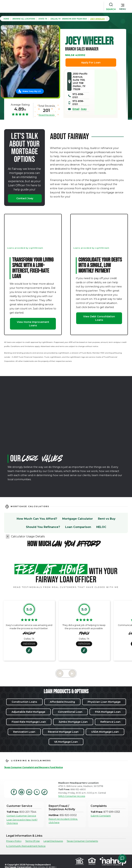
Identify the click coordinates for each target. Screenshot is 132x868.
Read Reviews (47, 115)
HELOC (101, 527)
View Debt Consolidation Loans (99, 318)
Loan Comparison (78, 527)
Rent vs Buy (107, 519)
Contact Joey (25, 198)
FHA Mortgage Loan (108, 712)
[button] (123, 6)
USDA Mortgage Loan (105, 732)
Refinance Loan (110, 722)
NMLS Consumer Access (72, 796)
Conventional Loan (70, 712)
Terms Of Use (32, 841)
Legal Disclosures (53, 841)
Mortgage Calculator (78, 519)
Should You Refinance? (43, 527)
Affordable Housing (62, 702)
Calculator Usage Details (28, 536)
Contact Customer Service (21, 816)
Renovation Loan (24, 732)
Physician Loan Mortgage (104, 702)
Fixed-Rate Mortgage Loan (29, 722)
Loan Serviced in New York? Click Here (22, 821)
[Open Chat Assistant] (122, 858)
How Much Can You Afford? (37, 519)
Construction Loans (24, 702)
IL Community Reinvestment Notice (26, 846)
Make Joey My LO (32, 91)
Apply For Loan (91, 63)
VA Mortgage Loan (66, 742)
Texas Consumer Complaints (82, 841)
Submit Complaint (101, 816)
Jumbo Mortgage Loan (73, 722)
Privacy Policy (14, 841)
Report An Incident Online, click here (63, 821)
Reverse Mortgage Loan (63, 732)
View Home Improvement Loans (33, 324)
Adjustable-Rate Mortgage (28, 712)
